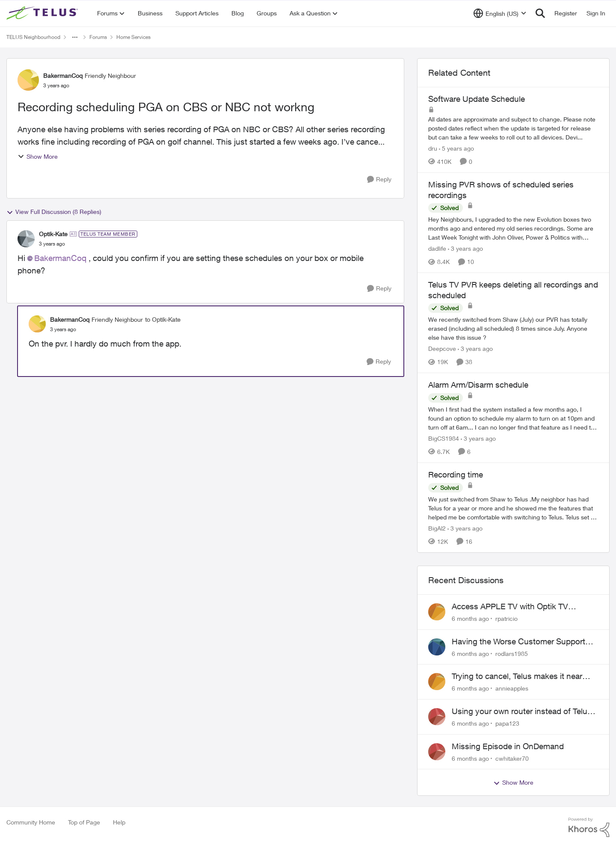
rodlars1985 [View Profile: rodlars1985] (512, 653)
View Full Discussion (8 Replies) (54, 212)
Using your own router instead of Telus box (522, 712)
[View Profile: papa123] (437, 717)
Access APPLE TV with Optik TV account (510, 607)
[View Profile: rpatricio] (437, 612)
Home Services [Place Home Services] (133, 37)
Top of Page (84, 822)
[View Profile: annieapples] (437, 682)
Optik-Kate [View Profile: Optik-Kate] (53, 234)
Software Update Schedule (477, 99)
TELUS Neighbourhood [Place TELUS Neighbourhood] (33, 37)
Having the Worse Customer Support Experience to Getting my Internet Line (521, 642)
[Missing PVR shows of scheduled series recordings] (513, 228)
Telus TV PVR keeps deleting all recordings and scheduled (513, 290)
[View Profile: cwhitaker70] (437, 752)
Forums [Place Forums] (98, 37)
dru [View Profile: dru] (433, 148)
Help (119, 822)
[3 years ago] (465, 248)
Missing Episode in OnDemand (508, 746)
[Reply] (379, 179)
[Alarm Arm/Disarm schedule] (513, 418)
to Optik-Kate (163, 319)
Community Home (31, 822)
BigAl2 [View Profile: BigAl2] (437, 528)
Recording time (456, 474)
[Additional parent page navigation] (75, 37)
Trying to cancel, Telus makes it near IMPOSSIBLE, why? (517, 676)
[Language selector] (500, 13)
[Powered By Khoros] (589, 827)
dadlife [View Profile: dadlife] (437, 248)
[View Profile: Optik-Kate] (26, 239)
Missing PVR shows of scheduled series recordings (501, 190)
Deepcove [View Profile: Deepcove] (442, 348)
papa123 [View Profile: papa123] (507, 723)
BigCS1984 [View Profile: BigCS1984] (444, 438)
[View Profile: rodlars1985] (437, 647)
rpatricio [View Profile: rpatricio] (506, 618)
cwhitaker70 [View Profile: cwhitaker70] (512, 758)
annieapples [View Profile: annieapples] (512, 688)
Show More (38, 156)
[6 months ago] (470, 618)
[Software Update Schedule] (513, 128)
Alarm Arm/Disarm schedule (478, 385)
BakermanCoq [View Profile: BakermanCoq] (63, 76)
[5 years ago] (456, 148)
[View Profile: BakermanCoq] (28, 80)
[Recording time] (513, 508)
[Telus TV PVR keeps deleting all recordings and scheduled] (513, 328)
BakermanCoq (60, 258)
